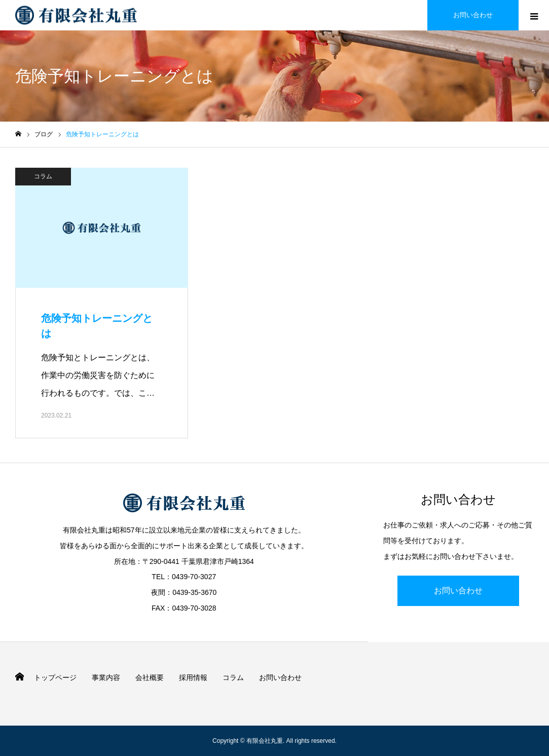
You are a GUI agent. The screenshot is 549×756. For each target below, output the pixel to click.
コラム (43, 176)
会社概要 (150, 677)
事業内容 (106, 677)
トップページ (55, 677)
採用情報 (193, 677)
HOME (20, 677)
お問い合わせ (458, 591)
